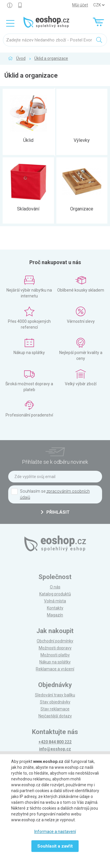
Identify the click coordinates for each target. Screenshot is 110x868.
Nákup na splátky (55, 662)
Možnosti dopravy (55, 648)
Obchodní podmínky (55, 641)
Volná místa (55, 601)
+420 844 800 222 (55, 742)
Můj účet (80, 5)
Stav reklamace (55, 709)
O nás (55, 587)
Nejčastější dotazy (55, 716)
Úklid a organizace (51, 58)
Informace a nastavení (55, 832)
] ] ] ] (99, 5)
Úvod (21, 58)
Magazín (55, 615)
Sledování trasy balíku (55, 695)
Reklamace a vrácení (55, 669)
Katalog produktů (55, 594)
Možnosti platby (55, 655)
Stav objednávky (55, 702)
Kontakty (55, 608)
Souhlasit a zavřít (55, 846)
